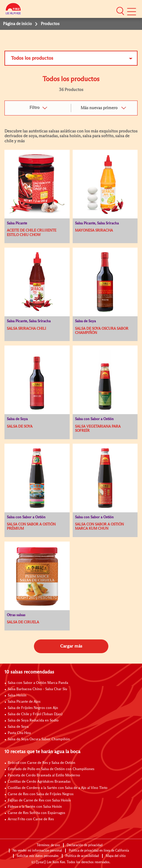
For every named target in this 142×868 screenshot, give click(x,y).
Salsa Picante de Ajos (24, 702)
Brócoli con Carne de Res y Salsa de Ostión (42, 763)
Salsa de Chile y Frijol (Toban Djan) (35, 714)
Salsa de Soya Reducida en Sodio (33, 721)
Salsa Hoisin (17, 696)
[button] (120, 11)
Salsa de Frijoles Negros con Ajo (33, 708)
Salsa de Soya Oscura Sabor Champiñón (39, 739)
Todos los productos (32, 58)
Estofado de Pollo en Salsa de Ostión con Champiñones (51, 769)
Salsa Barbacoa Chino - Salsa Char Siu (37, 689)
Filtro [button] (35, 108)
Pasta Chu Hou (19, 733)
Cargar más (71, 646)
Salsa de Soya (18, 727)
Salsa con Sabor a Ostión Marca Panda (38, 683)
